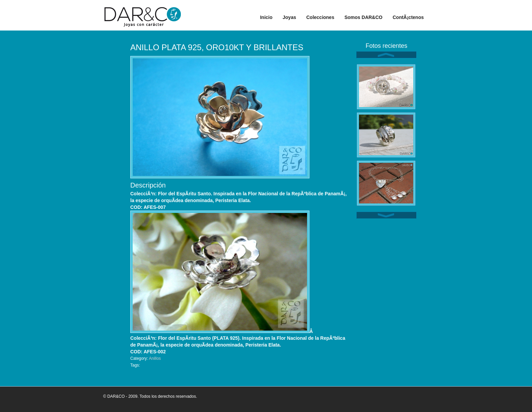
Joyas (289, 17)
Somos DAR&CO (363, 17)
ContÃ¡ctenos (408, 17)
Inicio (266, 17)
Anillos (155, 358)
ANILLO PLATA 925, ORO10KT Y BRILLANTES (217, 47)
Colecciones (320, 17)
